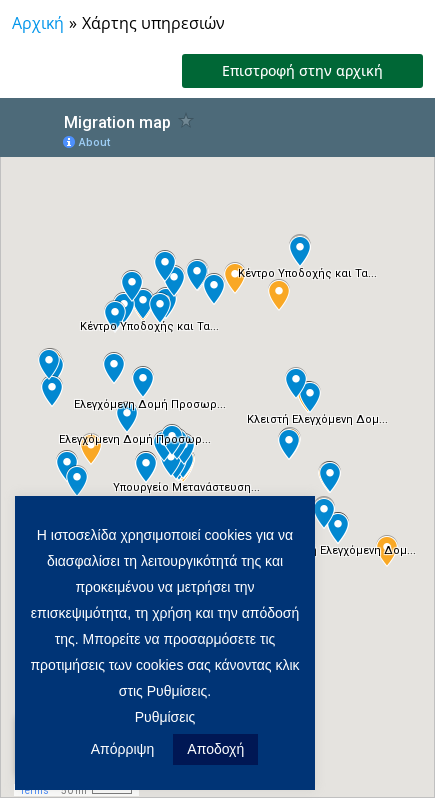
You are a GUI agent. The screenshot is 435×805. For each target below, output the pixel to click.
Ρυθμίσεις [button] (165, 717)
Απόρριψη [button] (123, 749)
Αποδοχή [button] (215, 749)
